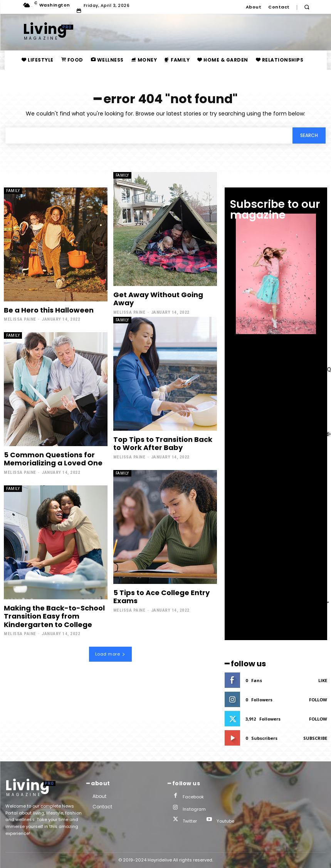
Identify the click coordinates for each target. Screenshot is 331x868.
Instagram (194, 809)
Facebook (193, 797)
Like (323, 680)
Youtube (225, 821)
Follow (318, 700)
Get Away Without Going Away (158, 299)
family (13, 191)
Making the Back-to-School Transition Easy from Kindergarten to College (54, 616)
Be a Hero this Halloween (49, 310)
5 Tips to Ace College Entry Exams (161, 597)
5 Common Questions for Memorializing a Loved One (53, 459)
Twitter (190, 821)
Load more (110, 654)
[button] (307, 7)
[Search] (309, 135)
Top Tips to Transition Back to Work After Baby (163, 444)
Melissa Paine (20, 319)
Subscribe (315, 738)
